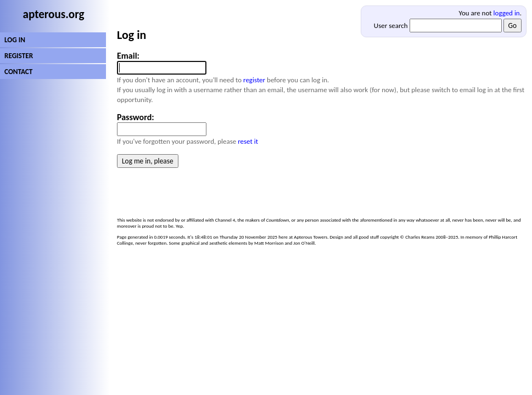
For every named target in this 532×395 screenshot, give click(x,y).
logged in (507, 13)
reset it (248, 141)
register (254, 80)
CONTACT (18, 72)
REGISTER (19, 56)
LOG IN (15, 40)
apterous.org (54, 14)
